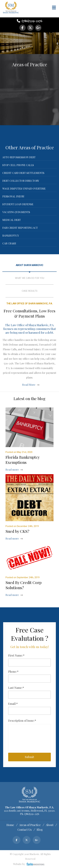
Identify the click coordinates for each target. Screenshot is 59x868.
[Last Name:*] (29, 695)
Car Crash (9, 243)
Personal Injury (13, 196)
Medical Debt (12, 220)
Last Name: (16, 688)
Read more (12, 469)
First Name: (16, 655)
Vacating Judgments (16, 212)
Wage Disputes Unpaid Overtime (24, 189)
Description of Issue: (22, 721)
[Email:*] (29, 711)
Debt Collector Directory (21, 181)
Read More (29, 385)
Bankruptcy (11, 236)
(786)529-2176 (30, 21)
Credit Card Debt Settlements (23, 173)
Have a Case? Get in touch (29, 45)
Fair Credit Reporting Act (20, 228)
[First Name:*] (29, 663)
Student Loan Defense (18, 204)
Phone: (13, 672)
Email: (13, 704)
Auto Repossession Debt (19, 157)
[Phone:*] (29, 679)
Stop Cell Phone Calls (18, 165)
